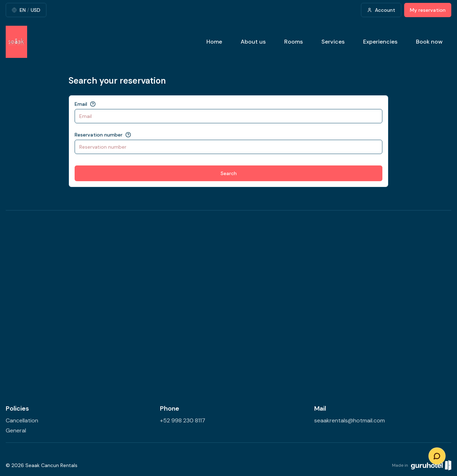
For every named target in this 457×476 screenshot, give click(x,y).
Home (214, 42)
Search (229, 173)
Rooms (293, 42)
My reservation (428, 10)
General (16, 430)
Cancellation (22, 420)
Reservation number (99, 135)
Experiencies (380, 42)
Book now (429, 42)
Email (81, 104)
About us (253, 42)
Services (333, 42)
